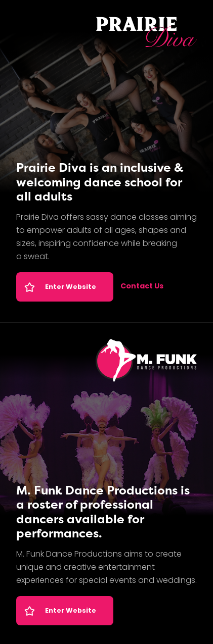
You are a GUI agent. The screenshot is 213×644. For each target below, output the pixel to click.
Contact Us (142, 287)
